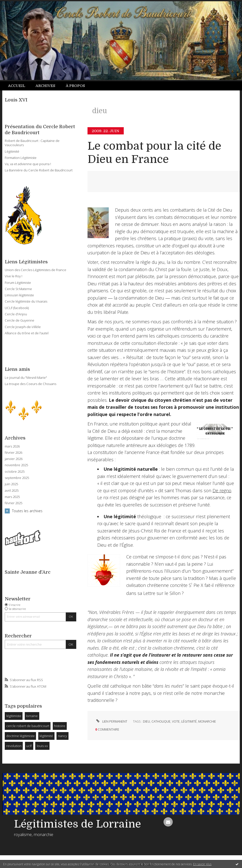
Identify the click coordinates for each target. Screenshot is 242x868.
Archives (45, 86)
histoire (60, 726)
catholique (161, 721)
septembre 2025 (17, 478)
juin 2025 (11, 484)
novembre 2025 (16, 465)
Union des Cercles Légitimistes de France (35, 270)
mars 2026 (12, 446)
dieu (146, 721)
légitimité (46, 736)
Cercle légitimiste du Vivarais (26, 301)
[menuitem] (19, 86)
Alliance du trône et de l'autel (27, 333)
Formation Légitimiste (21, 158)
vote (176, 721)
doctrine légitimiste (20, 736)
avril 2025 (12, 491)
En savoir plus (202, 864)
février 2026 (13, 453)
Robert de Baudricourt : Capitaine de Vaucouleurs (32, 143)
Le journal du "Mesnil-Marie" (26, 378)
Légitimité (12, 151)
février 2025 (13, 503)
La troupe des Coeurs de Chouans (30, 384)
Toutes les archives (27, 511)
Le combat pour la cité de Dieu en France (154, 153)
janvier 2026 (14, 459)
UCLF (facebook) (17, 308)
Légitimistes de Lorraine (77, 824)
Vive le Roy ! (13, 276)
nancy (62, 736)
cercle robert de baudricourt (28, 726)
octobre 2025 (15, 472)
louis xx (42, 746)
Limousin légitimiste (19, 295)
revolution (14, 746)
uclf (29, 746)
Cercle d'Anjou (16, 314)
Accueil (17, 86)
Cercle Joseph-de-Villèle (23, 327)
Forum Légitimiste (18, 283)
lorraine (32, 716)
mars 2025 (12, 497)
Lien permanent (111, 721)
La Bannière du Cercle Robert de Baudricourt (39, 170)
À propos (75, 86)
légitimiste (14, 716)
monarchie (207, 721)
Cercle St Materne (18, 289)
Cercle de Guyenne (19, 320)
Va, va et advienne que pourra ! (28, 164)
